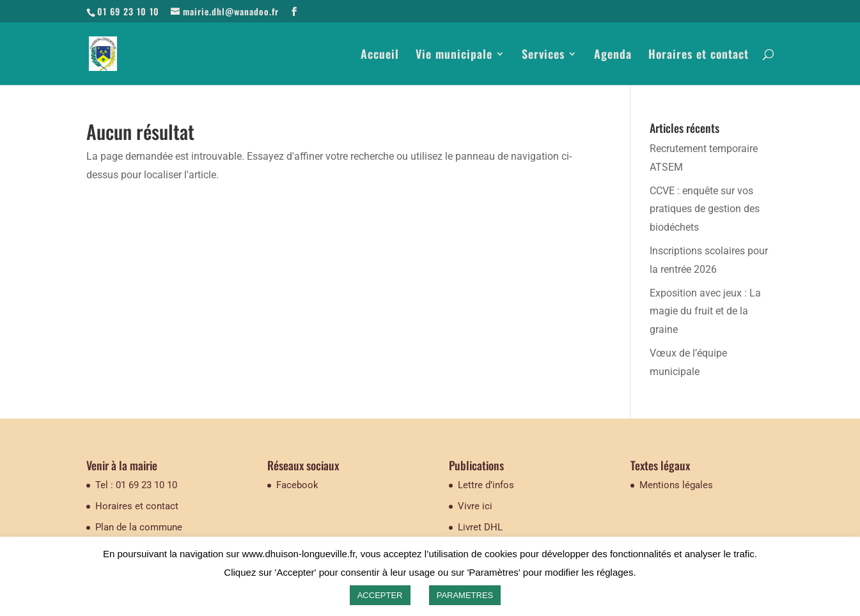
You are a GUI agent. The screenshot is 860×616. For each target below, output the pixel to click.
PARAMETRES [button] (465, 595)
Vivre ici (475, 506)
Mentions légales (676, 485)
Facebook (297, 485)
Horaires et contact (699, 56)
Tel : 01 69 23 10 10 (136, 485)
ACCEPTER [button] (380, 595)
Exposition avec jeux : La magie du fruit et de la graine (705, 312)
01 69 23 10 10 (128, 11)
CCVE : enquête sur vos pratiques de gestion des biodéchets (705, 209)
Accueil (380, 56)
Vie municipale (454, 56)
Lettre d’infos (486, 485)
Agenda (613, 56)
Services (543, 56)
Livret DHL (480, 527)
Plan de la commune (139, 527)
